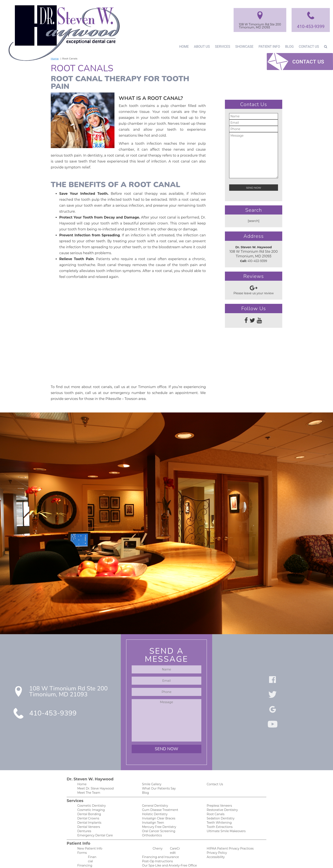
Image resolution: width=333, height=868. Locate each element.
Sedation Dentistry (219, 802)
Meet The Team (88, 775)
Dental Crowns (87, 802)
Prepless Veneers (219, 788)
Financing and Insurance (159, 842)
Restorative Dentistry (221, 793)
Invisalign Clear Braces (158, 802)
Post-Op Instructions (156, 846)
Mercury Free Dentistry (158, 811)
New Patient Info (89, 833)
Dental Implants (88, 806)
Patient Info (268, 46)
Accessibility (215, 842)
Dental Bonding (88, 797)
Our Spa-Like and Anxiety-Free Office (167, 851)
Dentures (84, 815)
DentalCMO (199, 860)
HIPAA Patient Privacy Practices (228, 833)
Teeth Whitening (218, 806)
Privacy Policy (216, 837)
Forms (82, 837)
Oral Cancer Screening (157, 815)
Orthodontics (151, 820)
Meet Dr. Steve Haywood (94, 771)
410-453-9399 (310, 26)
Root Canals (215, 797)
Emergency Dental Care (93, 820)
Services (221, 46)
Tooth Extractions (219, 811)
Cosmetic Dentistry (90, 788)
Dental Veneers (88, 811)
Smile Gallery (151, 766)
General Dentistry (154, 788)
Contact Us (309, 46)
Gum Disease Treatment (159, 793)
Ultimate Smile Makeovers (225, 815)
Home (182, 46)
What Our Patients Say (158, 771)
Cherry (157, 833)
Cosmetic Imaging (90, 793)
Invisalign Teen (152, 806)
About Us (200, 46)
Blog (289, 46)
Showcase (243, 46)
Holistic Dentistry (154, 797)
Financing (84, 851)
